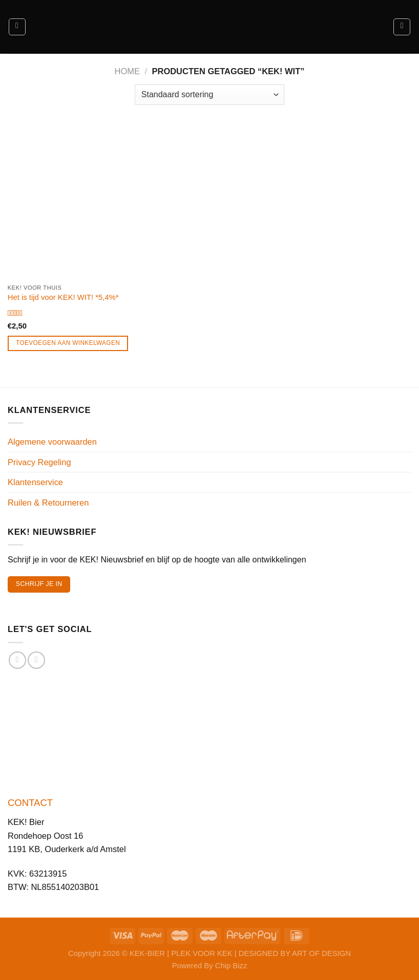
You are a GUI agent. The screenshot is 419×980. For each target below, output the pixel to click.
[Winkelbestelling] (209, 95)
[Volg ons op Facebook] (17, 660)
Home (127, 71)
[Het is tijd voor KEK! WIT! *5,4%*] (72, 202)
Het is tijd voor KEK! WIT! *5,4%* (63, 297)
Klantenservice (35, 482)
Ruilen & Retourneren (48, 503)
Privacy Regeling (39, 462)
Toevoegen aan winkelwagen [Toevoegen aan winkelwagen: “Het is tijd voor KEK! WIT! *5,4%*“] (68, 343)
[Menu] (17, 27)
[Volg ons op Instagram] (36, 660)
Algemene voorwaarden (52, 442)
